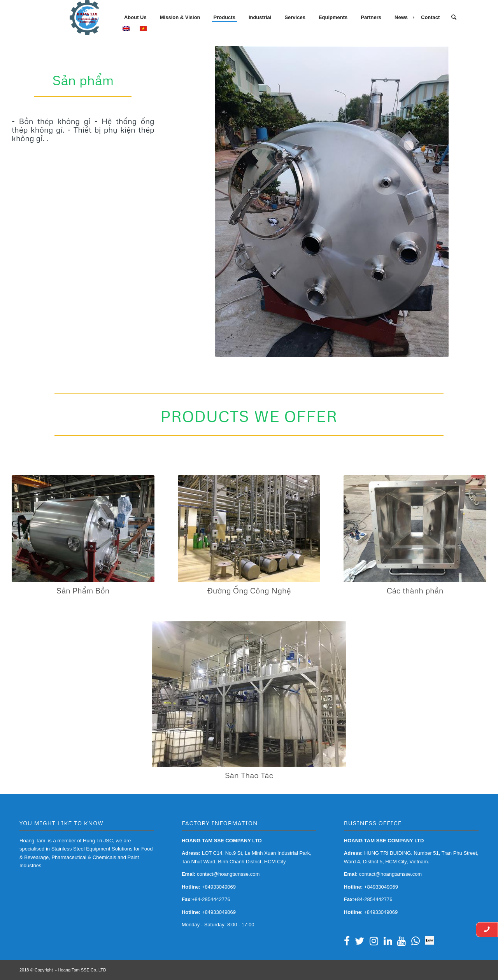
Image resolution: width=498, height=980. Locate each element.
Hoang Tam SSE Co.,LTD (82, 970)
